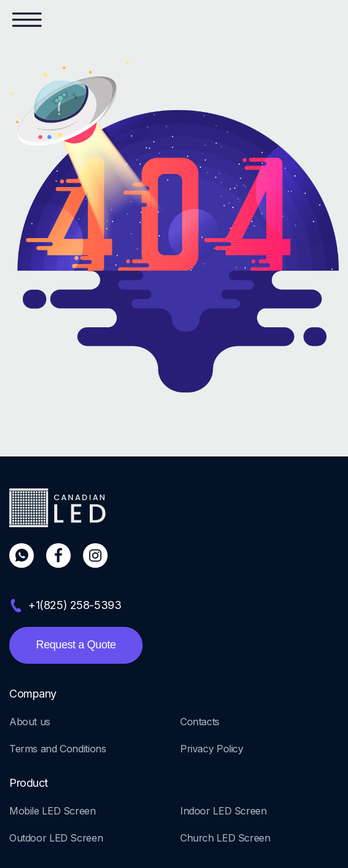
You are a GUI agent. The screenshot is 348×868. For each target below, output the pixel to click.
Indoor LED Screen (223, 811)
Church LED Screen (225, 838)
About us (30, 722)
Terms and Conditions (57, 749)
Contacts (200, 722)
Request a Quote (76, 645)
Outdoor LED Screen (56, 838)
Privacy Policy (212, 749)
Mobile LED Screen (53, 811)
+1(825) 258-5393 (75, 605)
